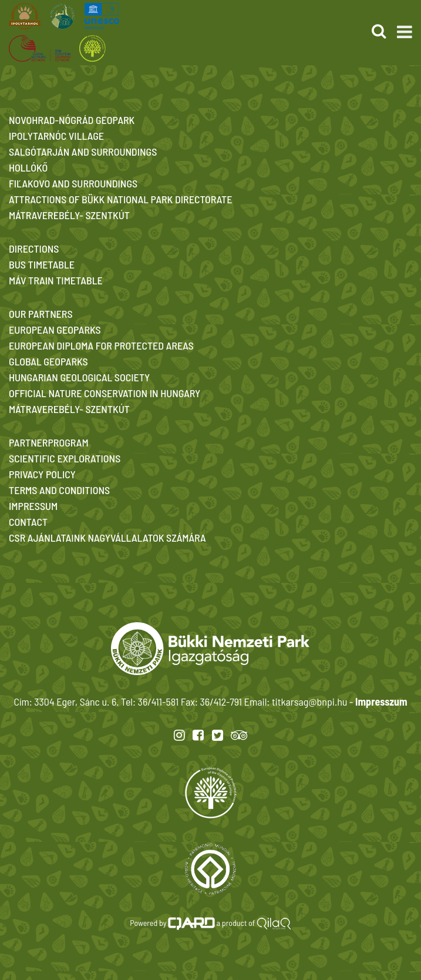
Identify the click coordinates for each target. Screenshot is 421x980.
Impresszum (381, 702)
